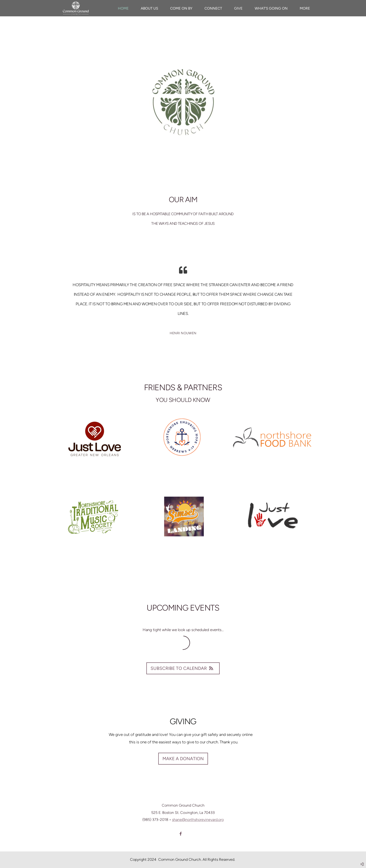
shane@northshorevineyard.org (198, 820)
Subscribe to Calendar (183, 668)
